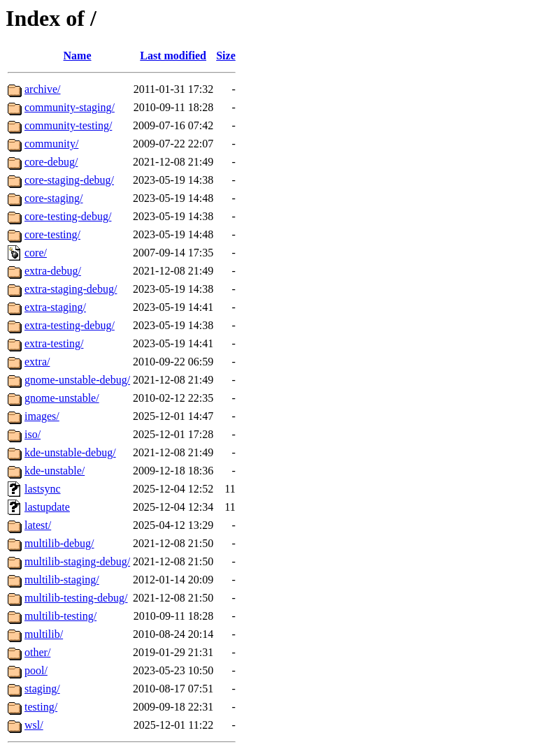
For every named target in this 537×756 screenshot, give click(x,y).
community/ (51, 144)
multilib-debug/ (59, 543)
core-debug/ (51, 162)
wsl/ (34, 725)
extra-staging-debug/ (71, 289)
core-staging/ (54, 198)
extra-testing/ (54, 343)
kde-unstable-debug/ (70, 452)
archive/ (43, 89)
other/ (37, 652)
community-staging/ (70, 107)
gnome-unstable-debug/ (77, 380)
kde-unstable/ (55, 471)
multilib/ (44, 634)
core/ (36, 253)
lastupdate (47, 507)
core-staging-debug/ (69, 180)
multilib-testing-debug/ (76, 598)
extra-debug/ (53, 271)
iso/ (33, 434)
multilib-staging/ (62, 580)
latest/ (38, 525)
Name (78, 56)
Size (226, 56)
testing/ (41, 707)
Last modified (173, 56)
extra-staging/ (55, 307)
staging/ (42, 689)
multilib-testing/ (60, 616)
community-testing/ (68, 125)
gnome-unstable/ (62, 398)
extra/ (37, 362)
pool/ (36, 670)
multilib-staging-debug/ (77, 561)
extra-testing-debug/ (70, 325)
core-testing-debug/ (68, 216)
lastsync (43, 489)
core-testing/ (52, 234)
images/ (42, 416)
